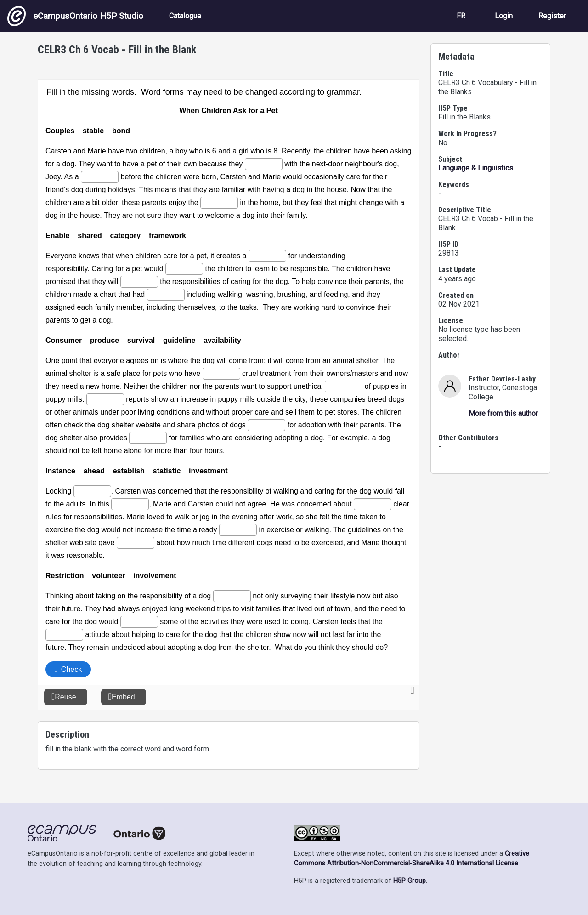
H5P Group (410, 881)
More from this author (503, 413)
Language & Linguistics (476, 168)
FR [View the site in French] (461, 16)
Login (504, 16)
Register (552, 16)
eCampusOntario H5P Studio (75, 16)
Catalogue (185, 16)
